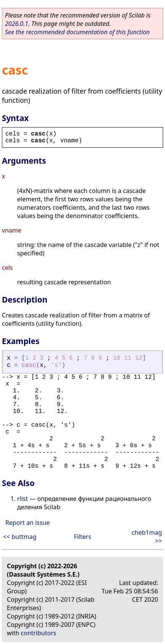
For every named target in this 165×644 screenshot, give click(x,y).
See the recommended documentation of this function (77, 32)
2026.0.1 (17, 24)
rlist (22, 499)
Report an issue (27, 523)
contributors (39, 633)
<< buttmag (20, 537)
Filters (83, 537)
